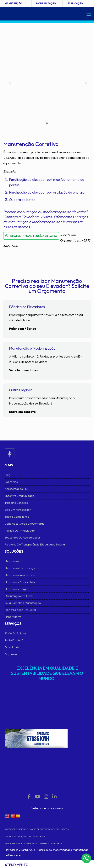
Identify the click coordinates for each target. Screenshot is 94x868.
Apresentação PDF (17, 489)
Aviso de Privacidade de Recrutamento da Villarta (33, 843)
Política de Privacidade (20, 530)
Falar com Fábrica (23, 329)
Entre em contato (22, 412)
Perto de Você (14, 640)
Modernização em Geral (20, 610)
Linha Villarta (13, 617)
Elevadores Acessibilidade (21, 582)
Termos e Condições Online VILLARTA (25, 836)
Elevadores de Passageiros (22, 568)
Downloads (12, 647)
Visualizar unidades (23, 370)
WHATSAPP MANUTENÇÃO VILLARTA (31, 236)
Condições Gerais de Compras (24, 524)
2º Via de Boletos (16, 633)
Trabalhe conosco (16, 503)
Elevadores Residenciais (20, 575)
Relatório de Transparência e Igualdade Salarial (35, 544)
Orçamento (12, 654)
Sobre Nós (11, 482)
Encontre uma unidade (19, 496)
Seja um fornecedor (18, 510)
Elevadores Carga (16, 589)
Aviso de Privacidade (16, 829)
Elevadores (12, 561)
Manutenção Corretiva (31, 144)
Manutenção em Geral (19, 596)
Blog (8, 475)
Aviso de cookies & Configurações (49, 829)
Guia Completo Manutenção (23, 603)
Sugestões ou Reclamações (23, 537)
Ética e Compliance (17, 517)
